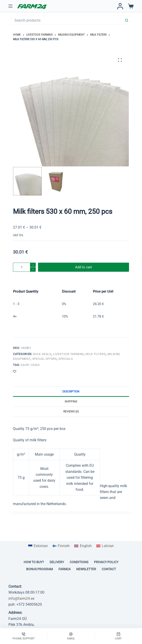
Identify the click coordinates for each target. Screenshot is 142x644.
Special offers (45, 359)
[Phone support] (24, 636)
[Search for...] (66, 20)
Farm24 (65, 569)
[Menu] (10, 6)
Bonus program (39, 569)
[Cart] (118, 636)
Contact (109, 569)
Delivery (57, 562)
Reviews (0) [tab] (71, 412)
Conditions (79, 562)
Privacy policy (106, 562)
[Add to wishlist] (15, 371)
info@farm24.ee (21, 598)
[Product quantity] (24, 267)
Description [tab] (71, 392)
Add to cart (84, 267)
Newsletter (86, 569)
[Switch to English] (83, 546)
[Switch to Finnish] (61, 546)
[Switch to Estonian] (38, 546)
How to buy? (34, 562)
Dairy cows (30, 365)
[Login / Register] (120, 6)
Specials (66, 359)
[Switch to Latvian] (105, 546)
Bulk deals (42, 354)
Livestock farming (68, 354)
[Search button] (127, 20)
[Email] (71, 636)
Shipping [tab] (71, 402)
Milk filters (96, 354)
